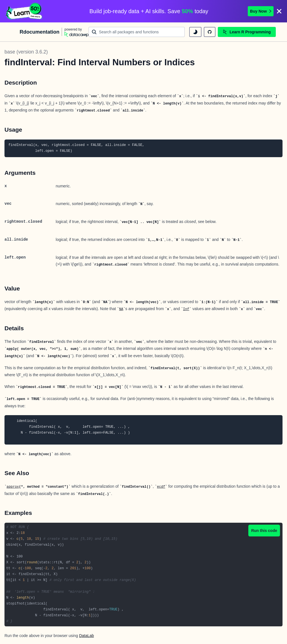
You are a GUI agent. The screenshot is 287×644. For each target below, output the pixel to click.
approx (13, 487)
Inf (186, 309)
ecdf (161, 487)
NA (121, 309)
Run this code (264, 531)
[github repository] (210, 32)
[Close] (279, 11)
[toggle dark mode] (195, 32)
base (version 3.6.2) (26, 52)
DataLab (86, 636)
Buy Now (261, 11)
